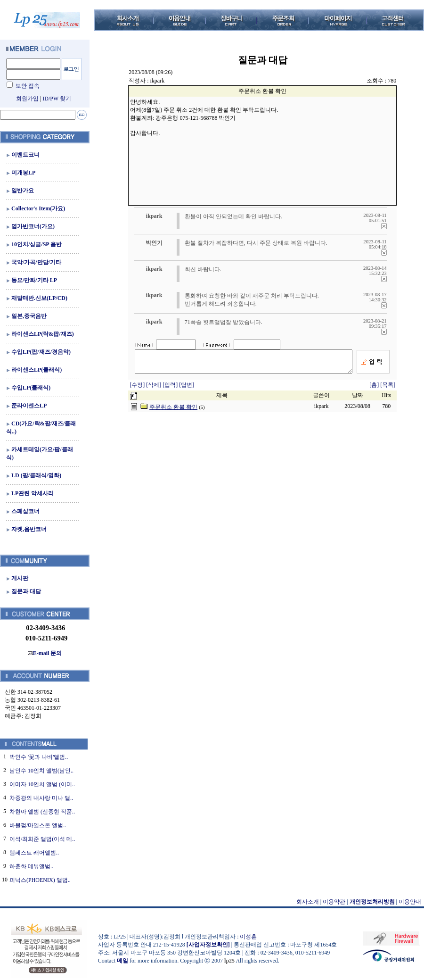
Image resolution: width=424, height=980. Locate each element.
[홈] (374, 389)
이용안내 (410, 902)
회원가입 (27, 99)
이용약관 (334, 902)
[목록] (388, 389)
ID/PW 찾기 (57, 99)
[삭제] (154, 389)
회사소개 (308, 902)
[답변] (187, 389)
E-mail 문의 (45, 653)
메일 (122, 961)
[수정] (138, 389)
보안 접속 (28, 86)
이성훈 (248, 937)
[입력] (171, 389)
